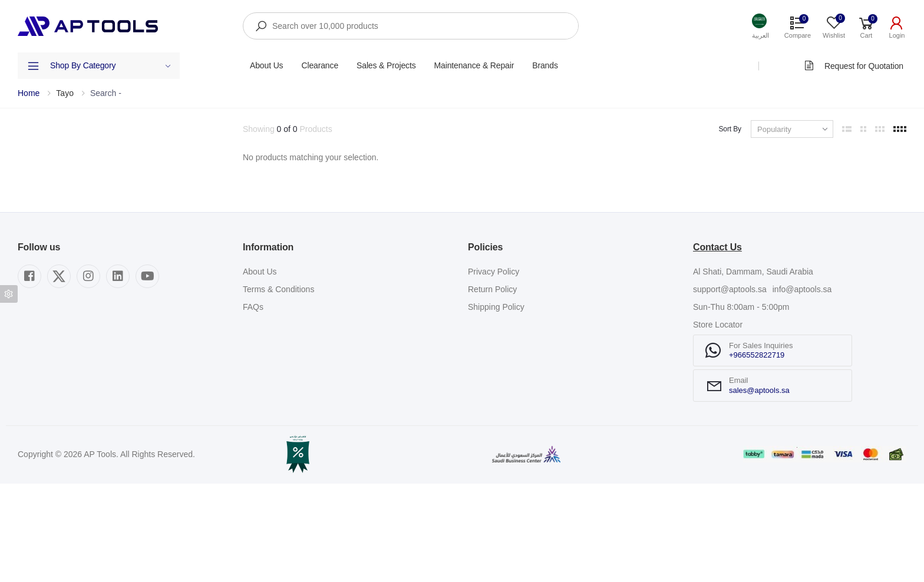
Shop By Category (110, 65)
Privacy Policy (494, 370)
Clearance (320, 65)
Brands (545, 65)
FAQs (253, 405)
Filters (29, 129)
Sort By (730, 129)
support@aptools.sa (730, 388)
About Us (266, 65)
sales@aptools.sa (759, 489)
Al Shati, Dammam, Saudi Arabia (753, 370)
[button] (761, 26)
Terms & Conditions (278, 388)
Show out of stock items (77, 272)
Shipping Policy (496, 405)
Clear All (218, 129)
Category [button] (34, 167)
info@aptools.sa (802, 388)
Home (29, 93)
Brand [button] (29, 201)
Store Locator (718, 423)
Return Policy (492, 388)
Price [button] (27, 234)
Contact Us (717, 345)
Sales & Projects (386, 65)
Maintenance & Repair (474, 65)
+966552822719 (757, 453)
